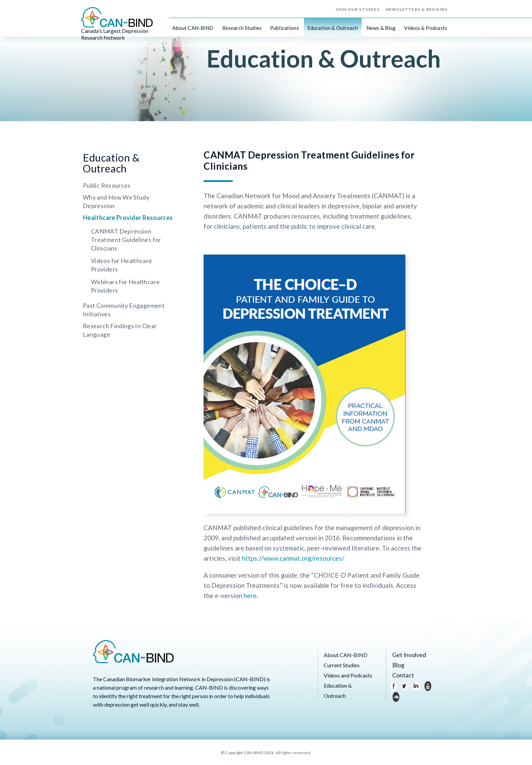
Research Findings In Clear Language (120, 330)
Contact (402, 675)
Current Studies (342, 665)
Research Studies (242, 27)
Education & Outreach (333, 27)
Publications (284, 27)
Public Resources (107, 185)
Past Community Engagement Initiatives (124, 310)
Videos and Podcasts (348, 675)
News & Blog (381, 27)
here (250, 595)
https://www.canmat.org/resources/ (293, 558)
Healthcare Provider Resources (128, 218)
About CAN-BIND (193, 27)
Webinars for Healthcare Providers (125, 286)
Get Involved (407, 655)
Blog (398, 665)
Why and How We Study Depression (116, 201)
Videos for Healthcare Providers (122, 265)
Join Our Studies (358, 9)
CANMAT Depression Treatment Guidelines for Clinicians (126, 240)
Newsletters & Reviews (417, 9)
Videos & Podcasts (426, 27)
